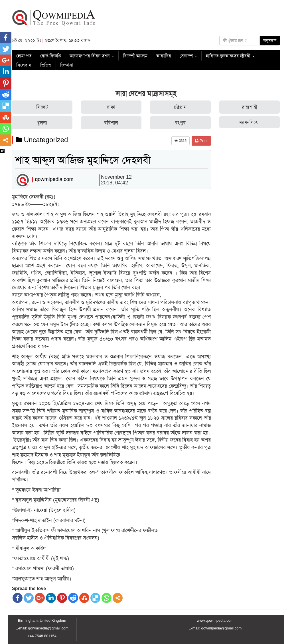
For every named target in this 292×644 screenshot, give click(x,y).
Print (201, 141)
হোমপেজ (24, 56)
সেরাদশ (188, 56)
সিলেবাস (24, 65)
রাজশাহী (250, 107)
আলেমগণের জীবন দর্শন (92, 56)
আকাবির (164, 56)
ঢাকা (111, 107)
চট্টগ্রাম (180, 107)
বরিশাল (111, 123)
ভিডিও (46, 65)
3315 (181, 141)
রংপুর (180, 123)
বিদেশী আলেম (135, 56)
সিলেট (42, 107)
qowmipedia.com (54, 179)
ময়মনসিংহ (248, 122)
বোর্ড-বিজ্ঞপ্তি (50, 56)
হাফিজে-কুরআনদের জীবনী (230, 56)
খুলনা (42, 123)
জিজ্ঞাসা (67, 65)
